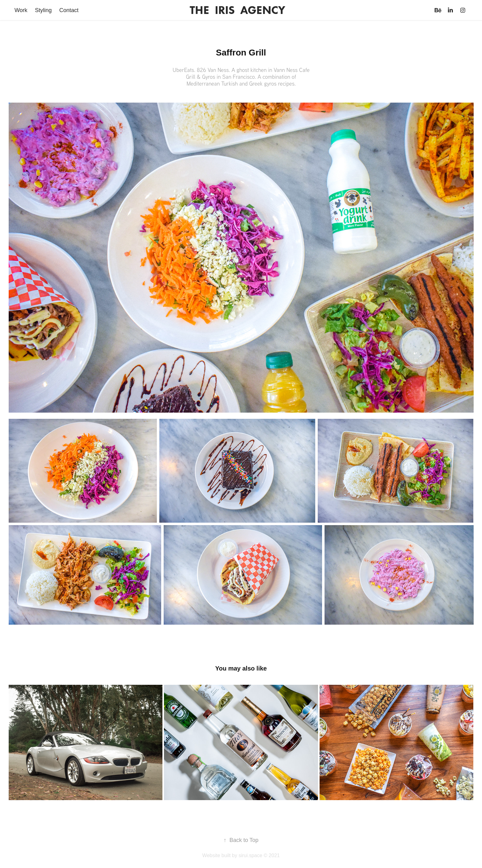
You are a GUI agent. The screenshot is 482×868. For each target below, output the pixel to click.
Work (21, 10)
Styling (43, 10)
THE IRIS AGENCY (237, 10)
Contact (69, 10)
